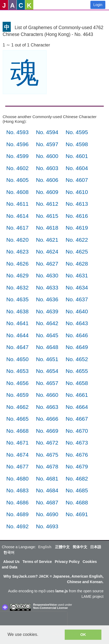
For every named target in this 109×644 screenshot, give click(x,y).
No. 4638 (17, 311)
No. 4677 (17, 466)
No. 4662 (17, 407)
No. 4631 (77, 275)
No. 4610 (77, 192)
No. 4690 (47, 514)
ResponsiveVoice (45, 605)
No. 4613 (77, 204)
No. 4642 (47, 323)
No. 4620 (17, 240)
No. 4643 (77, 323)
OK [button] (83, 635)
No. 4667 (77, 419)
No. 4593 (17, 132)
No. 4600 (47, 156)
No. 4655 (77, 371)
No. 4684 (47, 490)
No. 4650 (17, 359)
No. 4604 (77, 168)
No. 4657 (47, 383)
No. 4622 (77, 240)
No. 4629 (17, 275)
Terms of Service (37, 562)
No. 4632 (17, 287)
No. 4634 (77, 287)
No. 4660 (47, 395)
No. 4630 (47, 275)
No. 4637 (77, 299)
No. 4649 (77, 347)
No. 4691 (77, 514)
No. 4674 (17, 455)
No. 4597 (47, 144)
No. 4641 (17, 323)
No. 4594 (47, 132)
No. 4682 (77, 479)
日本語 (96, 547)
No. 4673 (77, 443)
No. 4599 (17, 156)
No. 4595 (77, 132)
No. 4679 (77, 466)
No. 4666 (47, 419)
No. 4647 (17, 347)
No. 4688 (77, 502)
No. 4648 (47, 347)
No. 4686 (17, 502)
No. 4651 (47, 359)
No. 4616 (77, 216)
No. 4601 (77, 156)
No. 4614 (17, 216)
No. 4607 (77, 180)
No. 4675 (47, 455)
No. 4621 (47, 240)
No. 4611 (17, 204)
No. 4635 (17, 299)
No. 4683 (17, 490)
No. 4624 (47, 252)
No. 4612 (47, 204)
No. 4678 (47, 466)
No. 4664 (77, 407)
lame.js (61, 591)
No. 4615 (47, 216)
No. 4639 (47, 311)
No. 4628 (77, 264)
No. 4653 (17, 371)
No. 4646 (77, 335)
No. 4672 (47, 443)
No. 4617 (17, 228)
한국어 (9, 552)
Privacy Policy (67, 562)
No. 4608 (17, 192)
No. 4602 (17, 168)
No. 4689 (17, 514)
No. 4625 (77, 252)
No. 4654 (47, 371)
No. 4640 (77, 311)
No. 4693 (47, 526)
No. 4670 (77, 431)
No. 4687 (47, 502)
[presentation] (34, 620)
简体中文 (80, 547)
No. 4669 (47, 431)
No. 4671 (17, 443)
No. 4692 (17, 526)
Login (98, 5)
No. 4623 (17, 252)
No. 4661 (77, 395)
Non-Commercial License (51, 608)
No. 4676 (77, 455)
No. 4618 (47, 228)
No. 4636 (47, 299)
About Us (12, 562)
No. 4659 (17, 395)
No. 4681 (47, 479)
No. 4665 (17, 419)
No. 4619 (77, 228)
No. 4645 (47, 335)
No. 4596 (17, 144)
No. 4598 (77, 144)
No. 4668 (17, 431)
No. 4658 (77, 383)
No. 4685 (77, 490)
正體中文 (62, 547)
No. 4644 (17, 335)
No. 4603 (47, 168)
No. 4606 (47, 180)
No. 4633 (47, 287)
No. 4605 (17, 180)
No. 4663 (47, 407)
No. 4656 (17, 383)
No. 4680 (17, 479)
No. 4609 (47, 192)
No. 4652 (77, 359)
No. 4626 (17, 264)
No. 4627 (47, 264)
